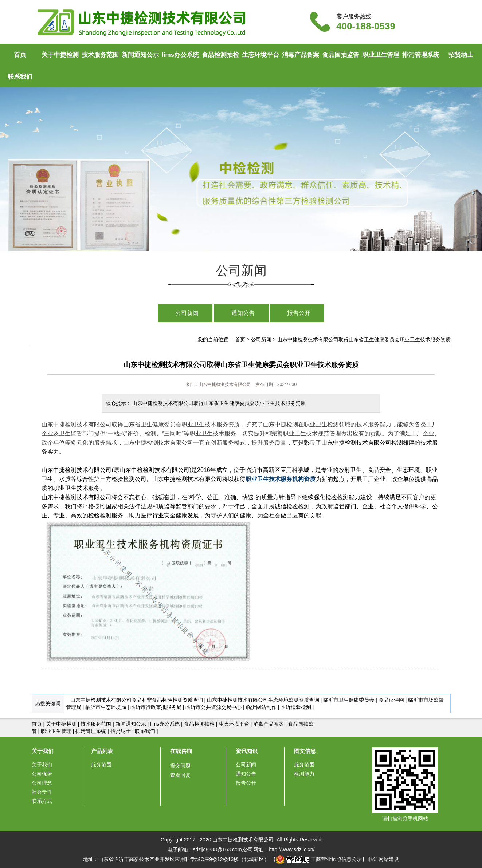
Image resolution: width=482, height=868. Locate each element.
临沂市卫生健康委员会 (349, 700)
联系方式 (42, 801)
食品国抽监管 (341, 55)
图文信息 (305, 751)
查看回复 (180, 775)
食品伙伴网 (391, 700)
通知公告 (243, 313)
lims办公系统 (180, 55)
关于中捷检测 (60, 55)
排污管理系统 (421, 55)
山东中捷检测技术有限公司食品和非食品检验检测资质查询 (137, 700)
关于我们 (43, 751)
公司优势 (42, 774)
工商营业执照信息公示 (319, 859)
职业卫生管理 (381, 55)
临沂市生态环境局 (106, 707)
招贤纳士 (461, 55)
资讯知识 (247, 751)
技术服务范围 (100, 55)
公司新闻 (187, 313)
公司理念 (42, 783)
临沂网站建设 (384, 859)
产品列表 (102, 751)
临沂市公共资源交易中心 (213, 707)
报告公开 (299, 313)
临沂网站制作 (261, 707)
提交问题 (180, 765)
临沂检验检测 (296, 707)
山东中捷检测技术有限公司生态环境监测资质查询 (263, 700)
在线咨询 (181, 751)
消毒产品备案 (301, 55)
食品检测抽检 (220, 55)
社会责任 (42, 792)
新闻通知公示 (140, 55)
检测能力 (304, 774)
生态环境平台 (260, 55)
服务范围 (101, 765)
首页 (20, 55)
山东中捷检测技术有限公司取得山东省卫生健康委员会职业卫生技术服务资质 (364, 339)
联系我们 (20, 77)
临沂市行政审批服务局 (156, 707)
